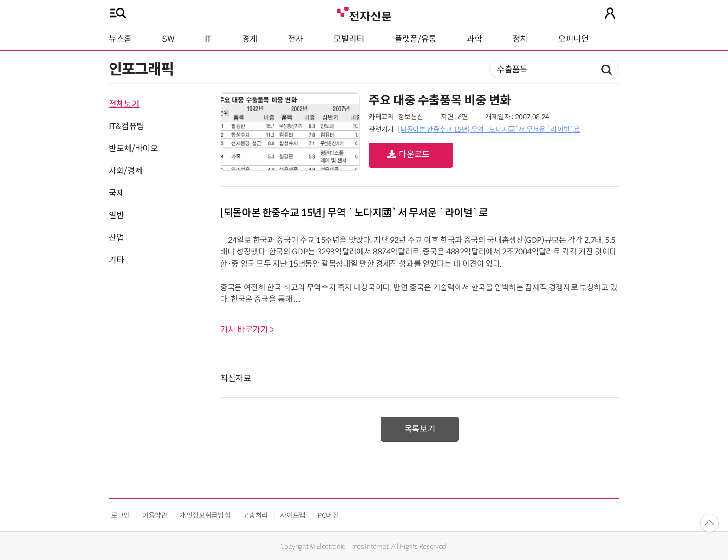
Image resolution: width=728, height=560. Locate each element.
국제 (116, 193)
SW (168, 39)
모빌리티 (349, 39)
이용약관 (155, 515)
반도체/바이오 (133, 149)
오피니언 (574, 39)
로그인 (120, 515)
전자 (296, 39)
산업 (116, 238)
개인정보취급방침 (205, 515)
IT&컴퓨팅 (127, 126)
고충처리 (255, 515)
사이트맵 (293, 515)
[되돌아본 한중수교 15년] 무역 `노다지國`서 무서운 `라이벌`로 (489, 129)
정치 (520, 39)
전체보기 (124, 104)
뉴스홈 (120, 39)
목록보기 (420, 429)
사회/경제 (126, 171)
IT (208, 39)
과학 (474, 39)
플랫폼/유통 (416, 39)
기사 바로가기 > (247, 330)
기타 (116, 260)
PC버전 (328, 515)
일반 (116, 215)
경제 (250, 39)
